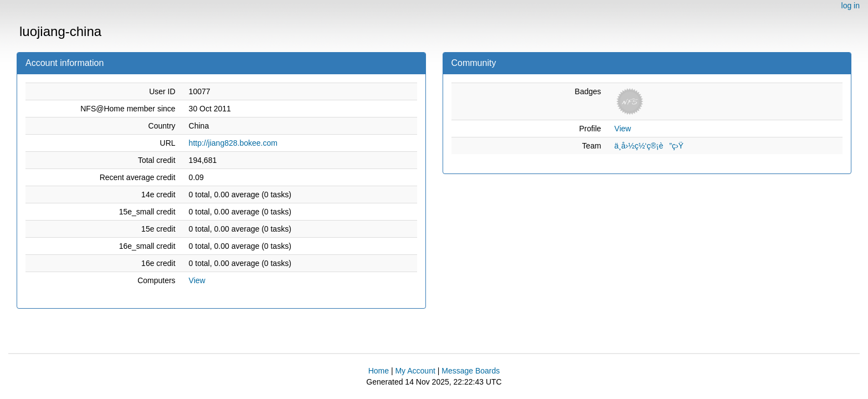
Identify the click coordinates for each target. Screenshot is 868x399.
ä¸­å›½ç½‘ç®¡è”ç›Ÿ (649, 146)
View (197, 280)
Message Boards (471, 371)
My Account (415, 371)
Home (379, 371)
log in (851, 6)
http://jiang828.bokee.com (233, 143)
